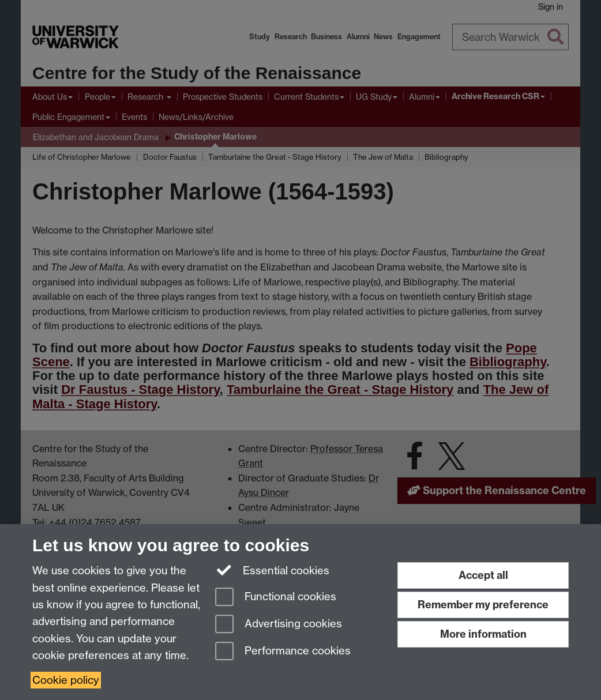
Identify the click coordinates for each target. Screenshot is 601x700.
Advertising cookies (279, 625)
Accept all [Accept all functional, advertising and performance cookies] (483, 575)
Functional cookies (276, 598)
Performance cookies (283, 652)
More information (483, 634)
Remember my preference (483, 605)
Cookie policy (66, 680)
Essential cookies (273, 570)
